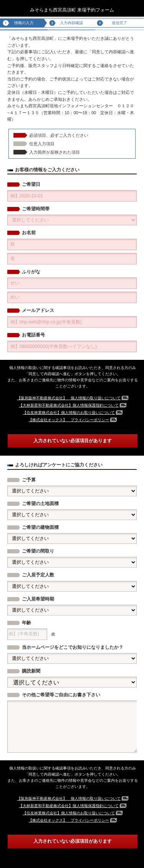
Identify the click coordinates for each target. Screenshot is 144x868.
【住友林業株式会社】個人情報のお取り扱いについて (69, 413)
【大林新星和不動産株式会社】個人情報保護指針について (69, 405)
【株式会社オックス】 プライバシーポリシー (69, 420)
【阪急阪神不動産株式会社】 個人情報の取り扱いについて (69, 398)
